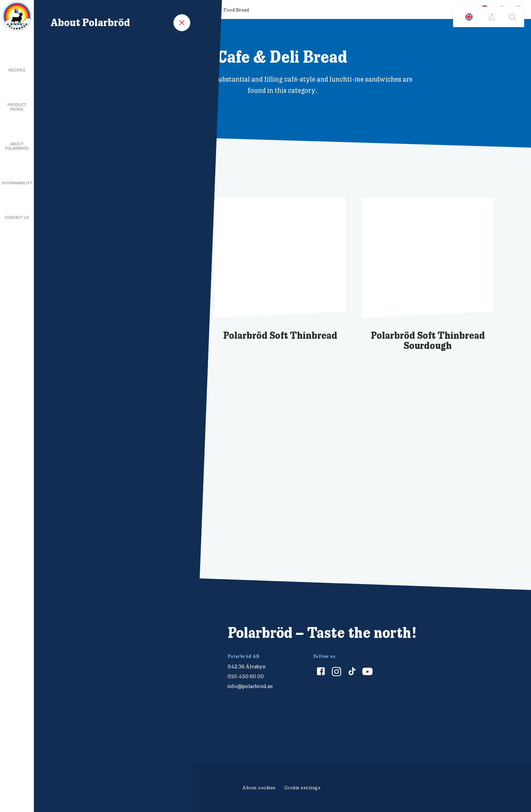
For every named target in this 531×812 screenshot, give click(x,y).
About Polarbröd (17, 146)
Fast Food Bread (231, 10)
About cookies (259, 788)
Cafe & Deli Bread (176, 10)
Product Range (17, 107)
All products (58, 10)
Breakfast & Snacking (114, 10)
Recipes (17, 70)
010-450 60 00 (246, 676)
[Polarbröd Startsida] (99, 640)
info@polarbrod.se (250, 686)
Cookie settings (303, 788)
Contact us (17, 217)
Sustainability (17, 183)
